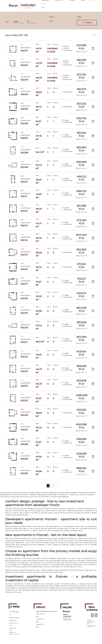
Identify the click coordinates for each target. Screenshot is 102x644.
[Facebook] (92, 615)
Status (78, 17)
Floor (50, 21)
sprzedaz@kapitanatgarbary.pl (46, 611)
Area (7, 22)
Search (87, 23)
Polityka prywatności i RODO (91, 622)
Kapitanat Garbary (12, 509)
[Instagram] (96, 615)
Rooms (50, 17)
